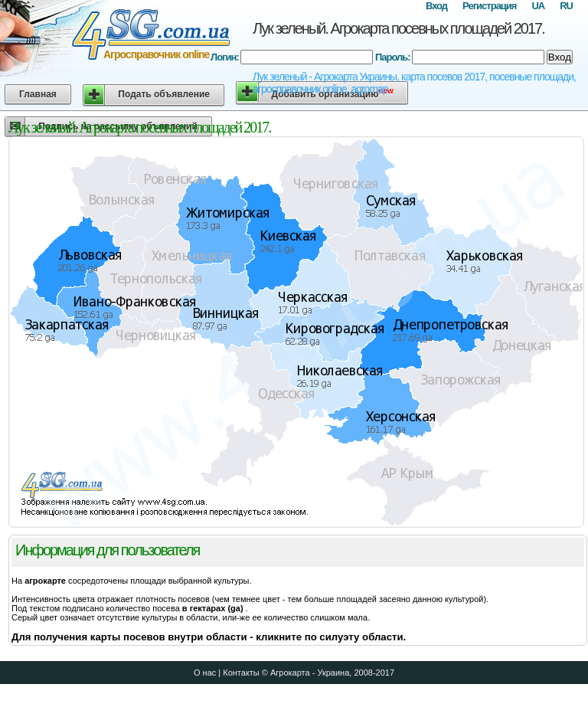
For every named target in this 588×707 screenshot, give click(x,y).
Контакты (241, 673)
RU (566, 6)
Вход (436, 6)
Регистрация (489, 6)
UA (538, 6)
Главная (38, 94)
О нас (205, 673)
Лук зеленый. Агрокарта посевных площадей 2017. (399, 28)
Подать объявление (164, 94)
